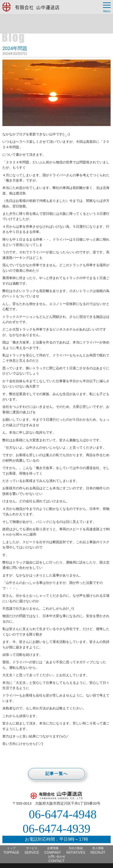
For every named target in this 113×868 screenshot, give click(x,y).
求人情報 (98, 850)
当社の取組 (76, 850)
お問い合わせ (57, 859)
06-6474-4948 (63, 814)
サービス (32, 850)
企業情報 (53, 850)
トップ (11, 850)
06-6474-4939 (56, 829)
